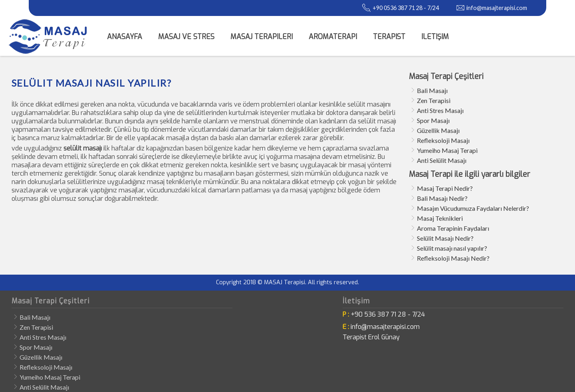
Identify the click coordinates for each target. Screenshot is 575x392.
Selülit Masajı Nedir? (445, 238)
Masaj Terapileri (262, 37)
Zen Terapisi (434, 100)
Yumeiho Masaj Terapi (447, 150)
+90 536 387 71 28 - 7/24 (388, 314)
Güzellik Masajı (438, 130)
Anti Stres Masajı (440, 110)
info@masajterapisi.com (497, 8)
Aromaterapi (333, 37)
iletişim (435, 37)
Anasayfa (125, 37)
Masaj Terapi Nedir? (445, 188)
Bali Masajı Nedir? (442, 198)
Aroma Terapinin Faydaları (453, 228)
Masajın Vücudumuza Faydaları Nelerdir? (473, 208)
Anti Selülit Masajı (442, 160)
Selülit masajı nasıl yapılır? (452, 248)
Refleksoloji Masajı (443, 140)
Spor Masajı (433, 120)
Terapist (389, 37)
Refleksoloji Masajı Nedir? (453, 258)
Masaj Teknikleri (440, 218)
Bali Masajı (432, 90)
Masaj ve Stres (186, 37)
